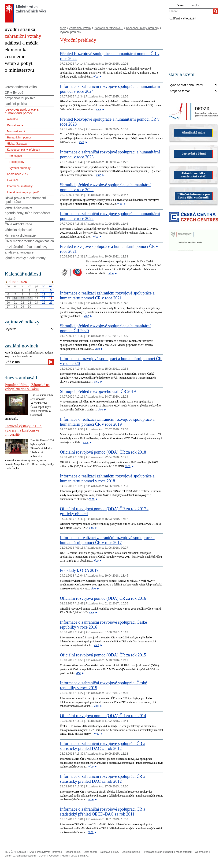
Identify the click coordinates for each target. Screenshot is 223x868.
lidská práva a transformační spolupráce (25, 200)
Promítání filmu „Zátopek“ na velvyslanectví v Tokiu (27, 387)
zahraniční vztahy (23, 36)
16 (29, 298)
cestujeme (15, 56)
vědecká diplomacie (19, 230)
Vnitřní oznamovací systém (20, 856)
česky (180, 5)
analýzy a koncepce (19, 252)
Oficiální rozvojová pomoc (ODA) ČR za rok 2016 (103, 598)
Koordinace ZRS (17, 174)
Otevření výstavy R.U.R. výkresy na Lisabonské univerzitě (23, 430)
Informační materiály (20, 186)
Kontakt (21, 852)
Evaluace (13, 180)
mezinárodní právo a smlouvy (26, 247)
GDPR (42, 856)
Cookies (54, 856)
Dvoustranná (15, 125)
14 (15, 298)
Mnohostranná (16, 131)
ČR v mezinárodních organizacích (29, 241)
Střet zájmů (90, 852)
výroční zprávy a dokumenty (25, 258)
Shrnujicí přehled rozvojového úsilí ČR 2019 (98, 391)
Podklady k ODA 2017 (79, 570)
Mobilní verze (69, 856)
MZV (63, 28)
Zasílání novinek (132, 852)
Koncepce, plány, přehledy (143, 28)
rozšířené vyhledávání (182, 18)
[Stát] (193, 85)
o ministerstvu (19, 70)
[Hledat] (216, 11)
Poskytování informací (50, 852)
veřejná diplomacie (18, 207)
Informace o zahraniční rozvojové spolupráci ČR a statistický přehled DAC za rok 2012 (103, 746)
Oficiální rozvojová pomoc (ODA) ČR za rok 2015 (103, 655)
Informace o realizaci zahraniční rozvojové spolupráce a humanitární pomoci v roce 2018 (107, 479)
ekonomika (16, 50)
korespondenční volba (21, 87)
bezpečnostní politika (20, 98)
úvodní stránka (20, 29)
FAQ (31, 852)
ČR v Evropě (14, 93)
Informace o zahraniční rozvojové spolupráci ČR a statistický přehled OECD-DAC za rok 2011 (103, 812)
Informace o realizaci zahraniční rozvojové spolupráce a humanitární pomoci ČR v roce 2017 (107, 540)
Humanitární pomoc (19, 138)
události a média (22, 43)
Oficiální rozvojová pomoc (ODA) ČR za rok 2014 (103, 716)
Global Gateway (17, 144)
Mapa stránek (184, 852)
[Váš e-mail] (26, 362)
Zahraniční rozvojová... (109, 28)
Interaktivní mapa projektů (23, 192)
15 (22, 298)
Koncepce (16, 156)
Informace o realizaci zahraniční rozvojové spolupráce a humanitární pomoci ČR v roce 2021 (107, 296)
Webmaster (201, 852)
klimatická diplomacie (20, 235)
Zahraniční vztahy (80, 28)
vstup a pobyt (19, 63)
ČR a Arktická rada (18, 224)
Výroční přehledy (20, 168)
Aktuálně (13, 119)
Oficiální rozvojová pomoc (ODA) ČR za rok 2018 (103, 452)
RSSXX (84, 856)
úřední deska (73, 852)
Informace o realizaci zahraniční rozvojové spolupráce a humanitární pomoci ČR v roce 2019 (107, 422)
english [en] (196, 5)
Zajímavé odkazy (110, 852)
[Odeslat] (51, 362)
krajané (10, 219)
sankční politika (16, 104)
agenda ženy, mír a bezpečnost (27, 213)
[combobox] (191, 11)
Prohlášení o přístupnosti (159, 852)
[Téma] (193, 91)
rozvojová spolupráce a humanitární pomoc (22, 111)
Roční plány (17, 162)
